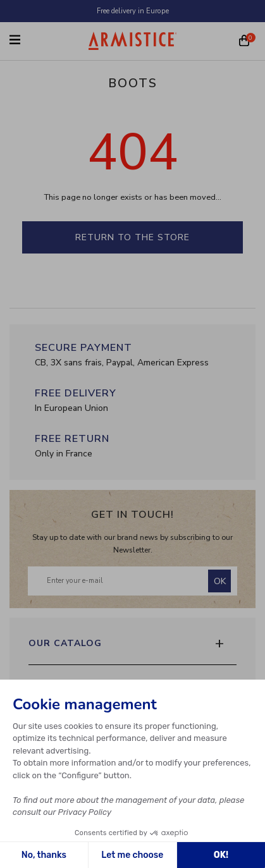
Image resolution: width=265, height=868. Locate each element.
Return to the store (132, 237)
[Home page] (133, 41)
